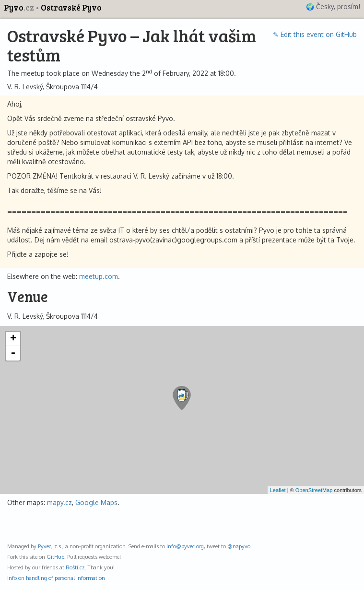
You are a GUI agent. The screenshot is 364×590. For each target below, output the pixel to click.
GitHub (55, 557)
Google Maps (96, 502)
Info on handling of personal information (56, 578)
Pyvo (20, 7)
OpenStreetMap (314, 490)
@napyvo (239, 546)
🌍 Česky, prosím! (333, 6)
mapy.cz (59, 502)
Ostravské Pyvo (71, 7)
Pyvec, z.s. (50, 546)
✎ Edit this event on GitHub (315, 34)
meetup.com (99, 276)
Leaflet (278, 490)
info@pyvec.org (185, 546)
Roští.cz (75, 567)
